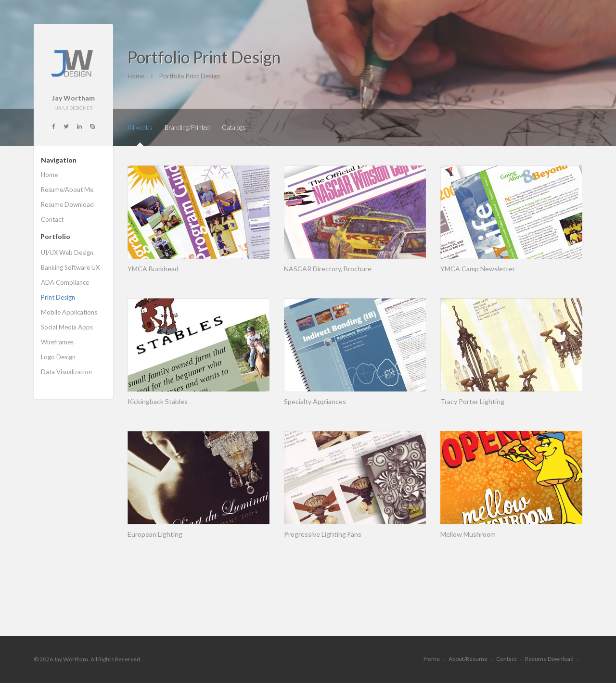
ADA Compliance (65, 282)
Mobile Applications (69, 312)
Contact (52, 219)
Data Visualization (66, 372)
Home (49, 175)
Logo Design (58, 357)
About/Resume (468, 659)
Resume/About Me (67, 190)
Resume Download (67, 204)
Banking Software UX (70, 267)
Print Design (58, 297)
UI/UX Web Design (67, 253)
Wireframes (57, 342)
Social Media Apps (67, 327)
